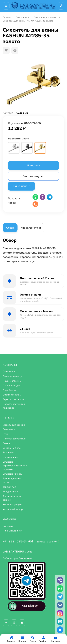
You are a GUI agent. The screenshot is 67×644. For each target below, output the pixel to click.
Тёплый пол (9, 487)
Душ (5, 434)
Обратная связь (12, 395)
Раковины (8, 452)
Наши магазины (12, 381)
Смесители (21, 17)
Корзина (8, 526)
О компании (10, 371)
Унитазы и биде (12, 448)
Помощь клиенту (12, 376)
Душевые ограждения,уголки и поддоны (15, 465)
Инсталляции (10, 457)
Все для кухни (11, 491)
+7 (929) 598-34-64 (18, 541)
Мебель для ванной (14, 425)
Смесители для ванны (45, 17)
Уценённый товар (13, 509)
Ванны (7, 443)
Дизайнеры (9, 390)
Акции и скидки (12, 385)
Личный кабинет (12, 531)
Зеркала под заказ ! (14, 399)
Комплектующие (12, 504)
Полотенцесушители (14, 439)
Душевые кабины (13, 474)
